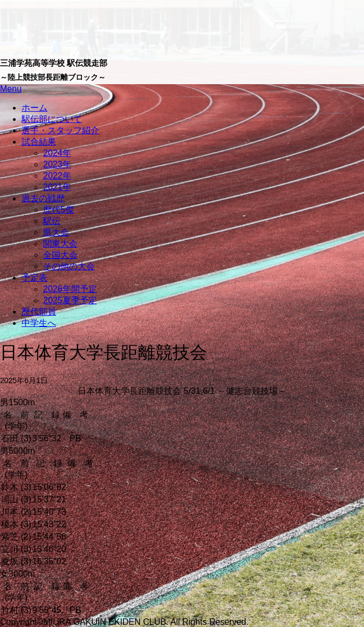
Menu (11, 89)
